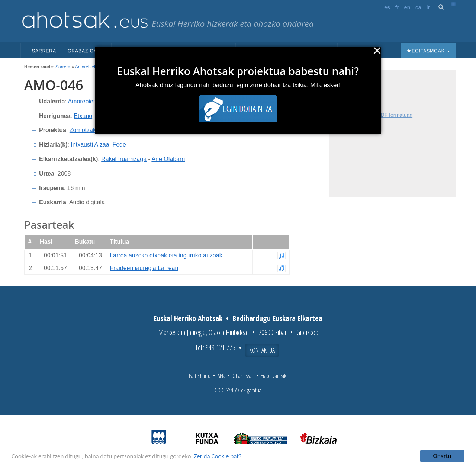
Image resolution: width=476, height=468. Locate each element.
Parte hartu (200, 376)
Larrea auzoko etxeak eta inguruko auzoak (166, 255)
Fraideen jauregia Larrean (144, 268)
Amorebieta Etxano (94, 67)
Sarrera (44, 51)
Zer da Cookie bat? (218, 456)
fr (397, 7)
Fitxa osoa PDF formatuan (382, 115)
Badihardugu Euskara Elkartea (277, 318)
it (428, 7)
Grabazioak (87, 51)
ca (418, 7)
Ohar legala (244, 376)
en (407, 7)
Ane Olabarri (168, 159)
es (387, 7)
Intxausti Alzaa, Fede (98, 145)
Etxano (83, 116)
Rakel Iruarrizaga (124, 159)
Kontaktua (262, 350)
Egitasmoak (428, 51)
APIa (221, 376)
